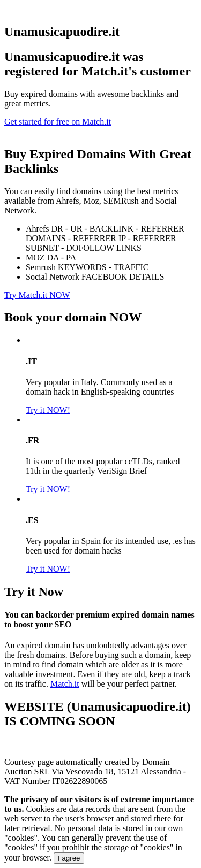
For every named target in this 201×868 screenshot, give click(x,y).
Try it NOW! (48, 410)
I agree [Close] (69, 858)
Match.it (65, 684)
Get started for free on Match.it (58, 122)
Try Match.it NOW (37, 295)
